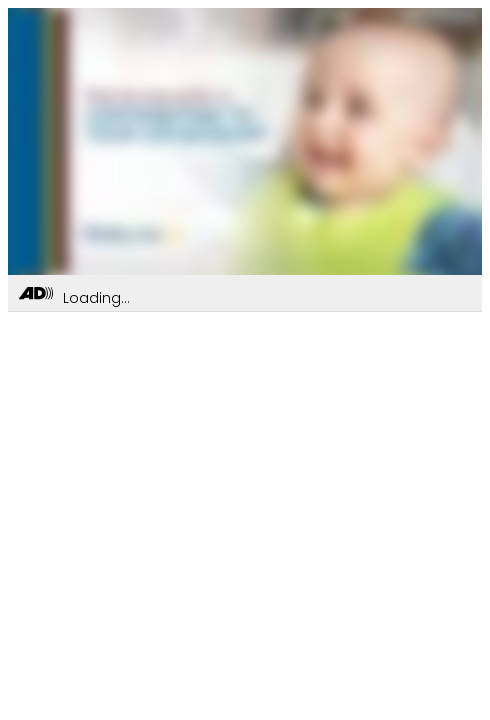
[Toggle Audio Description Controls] (36, 294)
